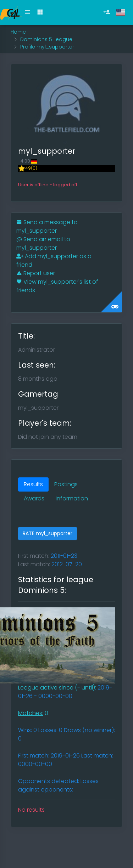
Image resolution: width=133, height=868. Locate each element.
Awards (34, 498)
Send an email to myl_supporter (43, 243)
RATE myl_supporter (48, 533)
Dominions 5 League (46, 39)
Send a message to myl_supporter (47, 226)
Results (33, 484)
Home (18, 32)
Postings (66, 484)
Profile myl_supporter (47, 47)
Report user (36, 273)
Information (72, 498)
